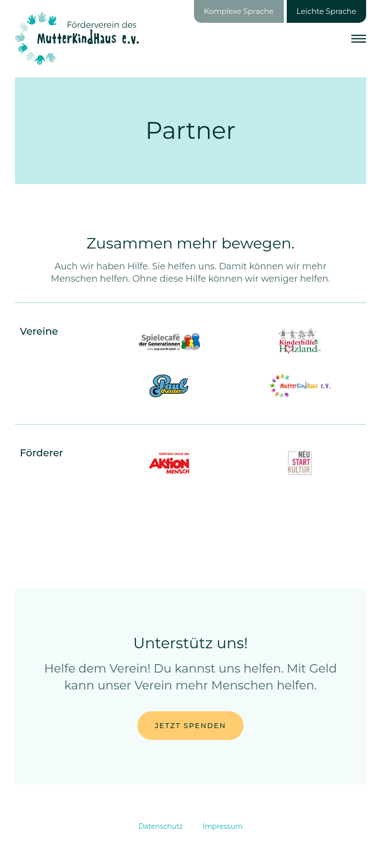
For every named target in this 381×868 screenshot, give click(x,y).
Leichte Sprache (326, 11)
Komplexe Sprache (239, 11)
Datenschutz (160, 826)
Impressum (223, 826)
